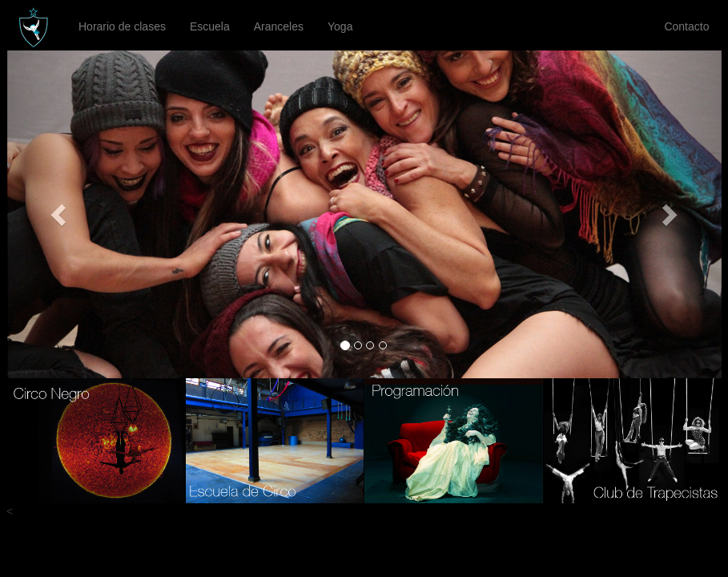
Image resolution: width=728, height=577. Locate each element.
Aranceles (279, 26)
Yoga (340, 26)
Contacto (686, 26)
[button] (61, 214)
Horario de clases (122, 26)
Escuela (210, 26)
